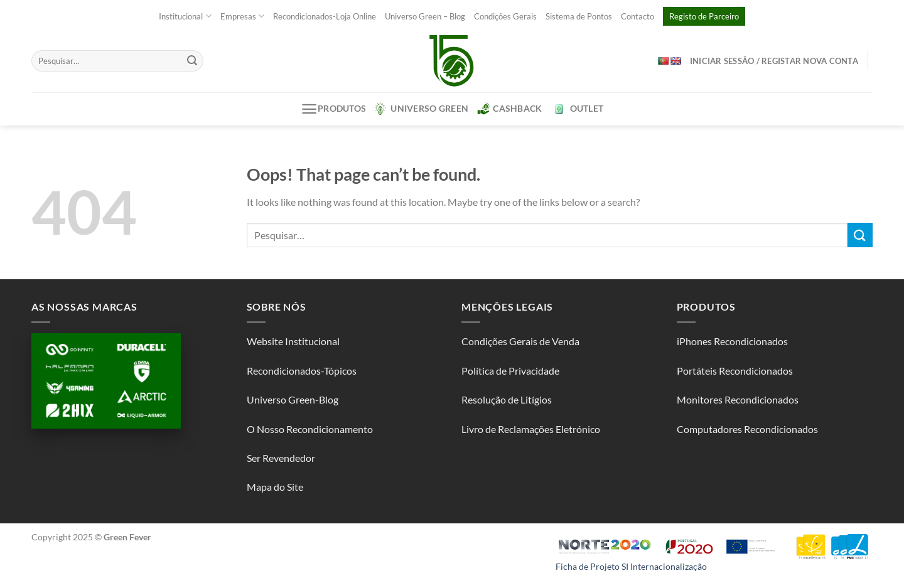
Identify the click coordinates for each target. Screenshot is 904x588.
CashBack (509, 109)
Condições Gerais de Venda (520, 341)
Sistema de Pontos (579, 16)
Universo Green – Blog (425, 16)
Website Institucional (293, 341)
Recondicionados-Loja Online (325, 16)
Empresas (242, 16)
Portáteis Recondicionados (735, 371)
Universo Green (422, 109)
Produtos (334, 109)
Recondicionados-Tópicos (302, 371)
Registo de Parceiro (704, 16)
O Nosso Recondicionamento (310, 429)
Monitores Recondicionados (738, 399)
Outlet (578, 109)
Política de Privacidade (510, 371)
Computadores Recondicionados (747, 429)
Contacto (638, 16)
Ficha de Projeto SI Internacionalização (631, 566)
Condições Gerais (505, 16)
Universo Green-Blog (293, 399)
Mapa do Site (275, 487)
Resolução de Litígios (507, 399)
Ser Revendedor (281, 458)
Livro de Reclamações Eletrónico (531, 429)
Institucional (185, 16)
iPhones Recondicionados (732, 341)
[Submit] (192, 61)
